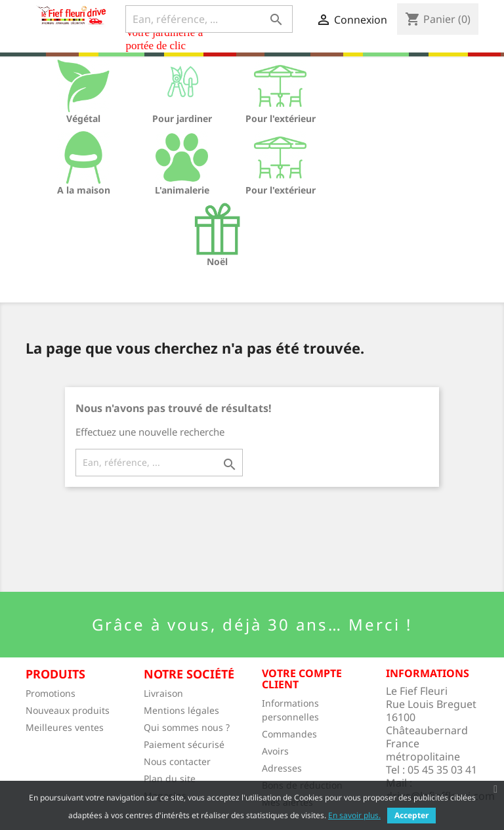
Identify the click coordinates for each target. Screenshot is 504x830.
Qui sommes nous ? (187, 727)
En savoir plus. (354, 815)
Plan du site (170, 778)
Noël (217, 261)
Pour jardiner (182, 118)
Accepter (411, 815)
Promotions (51, 693)
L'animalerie (182, 190)
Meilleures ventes (65, 727)
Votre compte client (302, 679)
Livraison (163, 693)
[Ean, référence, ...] (209, 19)
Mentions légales (181, 710)
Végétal (83, 118)
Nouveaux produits (68, 710)
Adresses (282, 768)
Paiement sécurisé (184, 744)
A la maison (84, 190)
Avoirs (275, 751)
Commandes (289, 734)
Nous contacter (177, 761)
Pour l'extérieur (281, 118)
